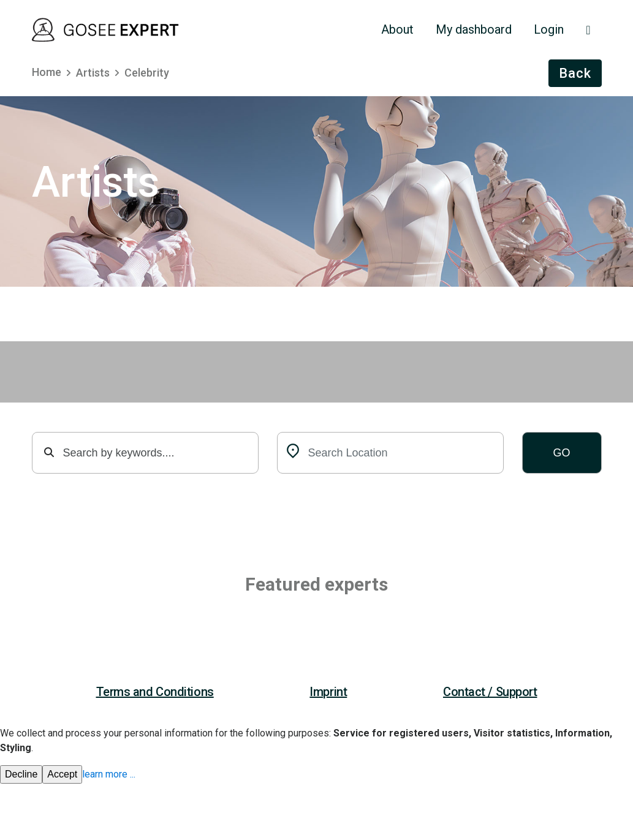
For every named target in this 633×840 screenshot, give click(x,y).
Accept (62, 774)
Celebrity (147, 73)
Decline (21, 774)
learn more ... (109, 774)
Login (549, 29)
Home (47, 72)
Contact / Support (490, 692)
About (397, 29)
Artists (93, 73)
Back (575, 73)
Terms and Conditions (155, 692)
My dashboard (474, 29)
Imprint (328, 692)
